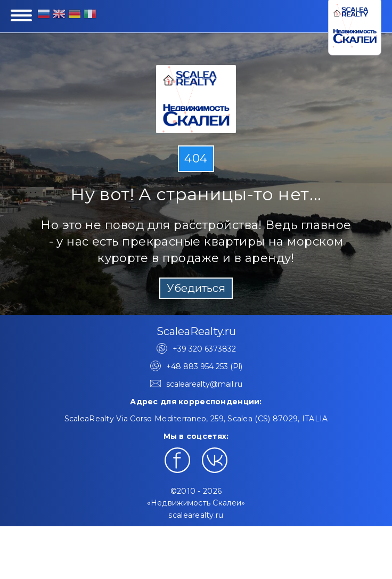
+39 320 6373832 (204, 349)
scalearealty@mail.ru (204, 384)
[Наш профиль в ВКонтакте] (215, 460)
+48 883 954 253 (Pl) (204, 366)
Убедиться (196, 288)
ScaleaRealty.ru (196, 331)
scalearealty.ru (196, 515)
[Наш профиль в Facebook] (177, 460)
